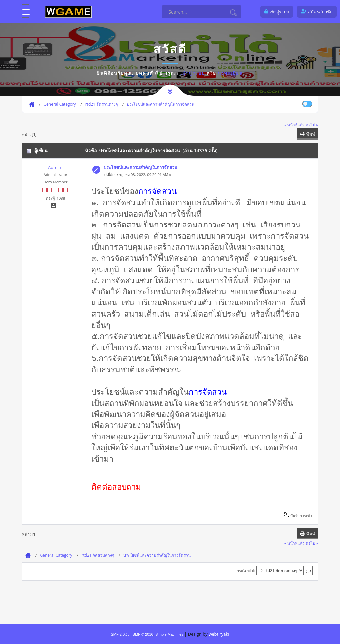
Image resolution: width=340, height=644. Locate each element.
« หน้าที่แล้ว (295, 125)
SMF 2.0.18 (120, 634)
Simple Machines (169, 634)
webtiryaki (219, 634)
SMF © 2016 (143, 634)
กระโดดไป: (246, 571)
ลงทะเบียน (231, 73)
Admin (55, 167)
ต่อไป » (312, 125)
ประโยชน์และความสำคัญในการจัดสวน (140, 167)
